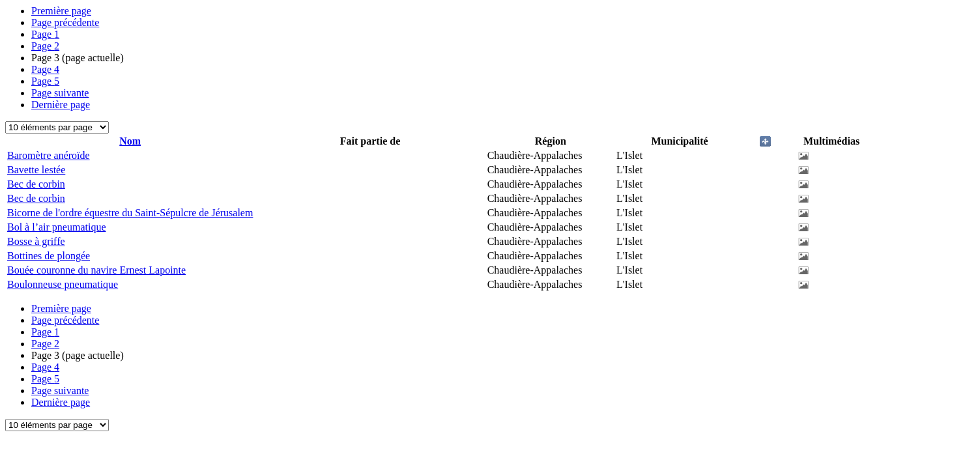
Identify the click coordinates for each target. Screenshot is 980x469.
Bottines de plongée (49, 256)
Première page (61, 11)
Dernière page (61, 105)
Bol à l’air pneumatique (57, 227)
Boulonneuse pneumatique (63, 284)
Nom (130, 141)
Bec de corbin (36, 184)
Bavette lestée (36, 170)
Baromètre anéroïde (49, 155)
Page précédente (65, 22)
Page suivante (60, 93)
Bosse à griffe (36, 241)
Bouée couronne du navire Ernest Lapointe (96, 270)
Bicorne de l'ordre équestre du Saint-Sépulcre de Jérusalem (130, 213)
